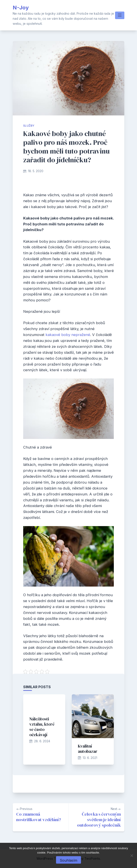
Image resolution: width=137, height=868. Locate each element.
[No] (132, 856)
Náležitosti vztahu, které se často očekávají (42, 727)
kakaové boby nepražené (68, 335)
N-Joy (21, 8)
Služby (29, 126)
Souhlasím (68, 860)
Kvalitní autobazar (88, 749)
